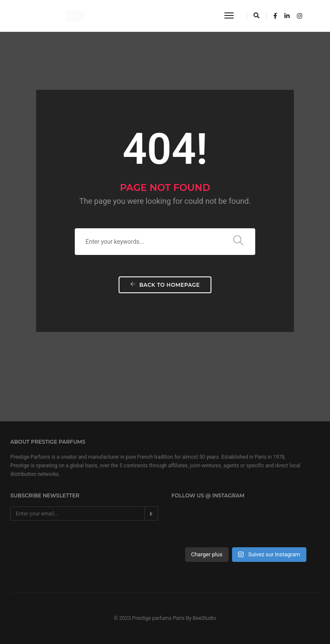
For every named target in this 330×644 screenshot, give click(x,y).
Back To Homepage (165, 285)
